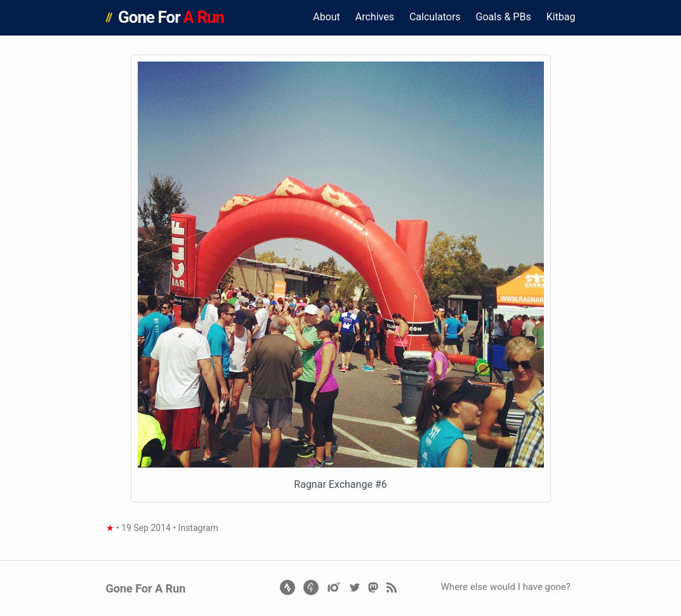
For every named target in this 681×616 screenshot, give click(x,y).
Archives (375, 17)
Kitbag (561, 17)
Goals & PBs (504, 17)
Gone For (171, 17)
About (327, 17)
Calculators (435, 17)
